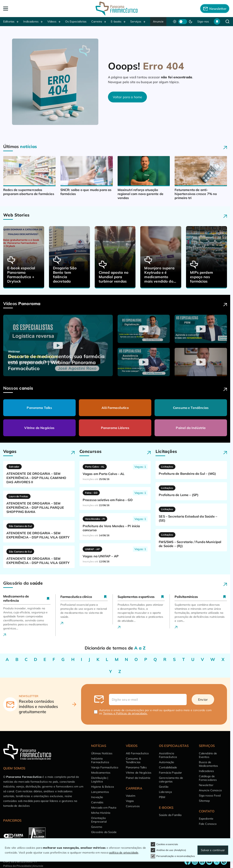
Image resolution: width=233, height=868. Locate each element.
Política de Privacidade (17, 866)
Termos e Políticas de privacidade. (125, 713)
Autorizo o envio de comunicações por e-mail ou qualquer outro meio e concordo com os (155, 712)
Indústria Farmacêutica (100, 760)
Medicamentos (101, 773)
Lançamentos (100, 792)
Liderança (165, 792)
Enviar (203, 700)
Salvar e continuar (213, 850)
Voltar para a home (128, 97)
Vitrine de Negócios (39, 428)
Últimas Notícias (102, 753)
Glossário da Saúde (104, 832)
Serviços (136, 21)
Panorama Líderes (115, 428)
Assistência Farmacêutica (168, 755)
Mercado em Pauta (104, 808)
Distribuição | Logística (100, 780)
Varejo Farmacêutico (105, 767)
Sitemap (204, 801)
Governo (97, 827)
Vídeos (52, 21)
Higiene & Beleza (102, 787)
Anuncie (158, 21)
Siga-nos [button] (203, 21)
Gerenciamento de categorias (171, 780)
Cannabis (97, 802)
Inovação (97, 797)
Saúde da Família (170, 815)
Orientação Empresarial (99, 820)
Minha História (101, 813)
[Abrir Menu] (26, 9)
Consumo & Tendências (133, 760)
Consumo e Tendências (191, 408)
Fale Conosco (208, 824)
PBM (162, 797)
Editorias (9, 21)
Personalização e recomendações (173, 856)
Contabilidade (168, 767)
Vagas (130, 801)
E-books (116, 21)
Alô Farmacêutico (115, 408)
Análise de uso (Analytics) (168, 850)
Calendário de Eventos (208, 755)
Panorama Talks (39, 408)
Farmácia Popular (170, 773)
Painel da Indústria (191, 428)
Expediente (206, 819)
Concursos (133, 806)
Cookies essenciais (164, 844)
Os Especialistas (76, 21)
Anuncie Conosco (210, 790)
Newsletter (206, 785)
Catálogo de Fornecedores (208, 778)
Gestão (164, 787)
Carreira (97, 21)
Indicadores (31, 21)
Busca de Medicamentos (209, 764)
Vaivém (131, 796)
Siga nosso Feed (210, 795)
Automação (166, 762)
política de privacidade (124, 853)
